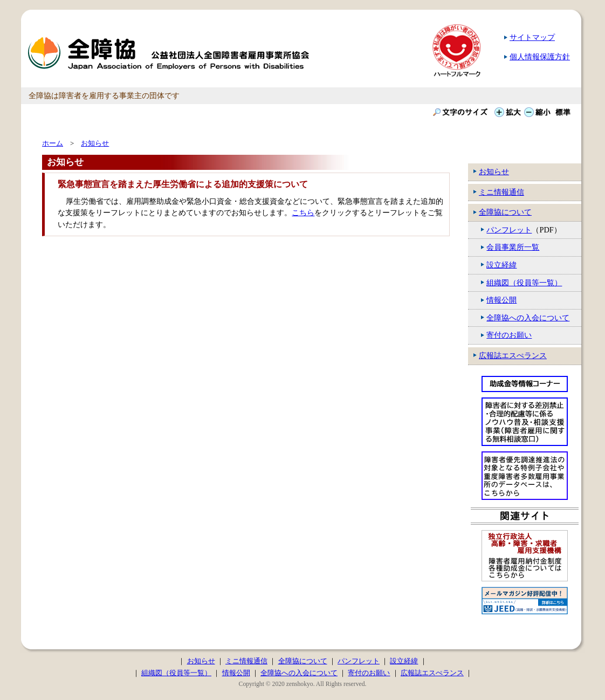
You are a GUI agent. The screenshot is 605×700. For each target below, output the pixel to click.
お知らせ (494, 171)
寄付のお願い (509, 335)
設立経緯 (501, 265)
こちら (303, 212)
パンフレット (509, 230)
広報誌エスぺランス (513, 355)
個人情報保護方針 (540, 57)
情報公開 (501, 300)
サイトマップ (532, 37)
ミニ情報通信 (501, 192)
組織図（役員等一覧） (524, 283)
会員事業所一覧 (513, 247)
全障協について (505, 212)
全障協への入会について (528, 318)
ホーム (53, 143)
